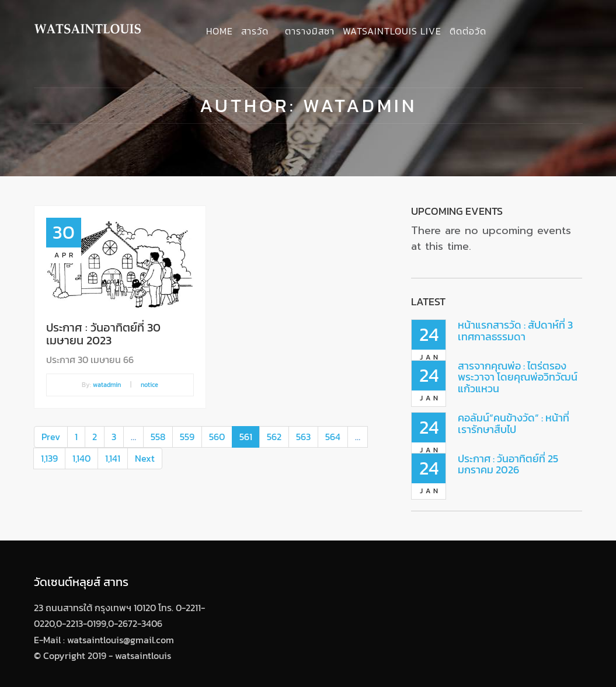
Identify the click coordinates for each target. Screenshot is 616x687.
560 (217, 437)
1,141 (113, 458)
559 (187, 437)
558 (158, 437)
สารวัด (255, 31)
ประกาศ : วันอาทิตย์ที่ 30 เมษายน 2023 (103, 334)
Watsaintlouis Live (392, 31)
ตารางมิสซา (310, 31)
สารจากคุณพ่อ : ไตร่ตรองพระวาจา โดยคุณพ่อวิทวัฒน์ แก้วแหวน (518, 377)
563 (303, 437)
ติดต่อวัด (468, 31)
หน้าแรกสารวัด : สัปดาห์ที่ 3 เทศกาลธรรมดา (515, 331)
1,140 (81, 458)
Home (220, 31)
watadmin (107, 385)
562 (274, 437)
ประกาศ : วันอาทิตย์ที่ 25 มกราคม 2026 (508, 464)
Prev (51, 437)
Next (145, 458)
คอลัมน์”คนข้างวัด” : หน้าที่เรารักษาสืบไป (514, 423)
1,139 (49, 458)
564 (333, 437)
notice (149, 385)
